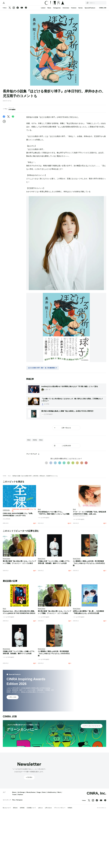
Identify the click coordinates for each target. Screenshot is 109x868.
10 (86, 512)
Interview (66, 33)
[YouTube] (22, 33)
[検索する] (84, 27)
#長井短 (35, 489)
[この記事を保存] (4, 147)
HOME (5, 525)
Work (59, 865)
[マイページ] (7, 27)
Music (14, 865)
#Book (29, 489)
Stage (39, 865)
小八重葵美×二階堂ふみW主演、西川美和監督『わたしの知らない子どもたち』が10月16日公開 (89, 612)
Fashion (20, 867)
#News (41, 489)
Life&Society (52, 865)
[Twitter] (10, 33)
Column (74, 33)
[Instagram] (14, 33)
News (49, 33)
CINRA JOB (103, 33)
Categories (57, 33)
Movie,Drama (31, 865)
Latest (43, 33)
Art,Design (21, 865)
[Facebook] (18, 33)
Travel (14, 867)
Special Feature (90, 33)
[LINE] (26, 33)
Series (81, 33)
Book (9, 525)
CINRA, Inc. (96, 866)
